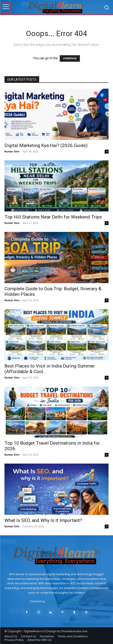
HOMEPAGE (70, 58)
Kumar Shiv (12, 151)
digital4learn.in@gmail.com (65, 601)
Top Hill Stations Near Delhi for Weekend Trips (53, 217)
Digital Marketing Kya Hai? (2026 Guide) (46, 145)
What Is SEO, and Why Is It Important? (43, 520)
